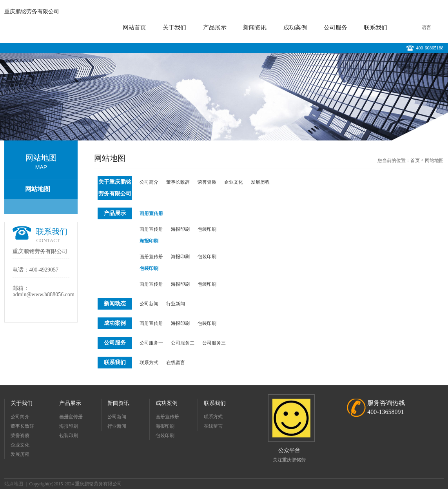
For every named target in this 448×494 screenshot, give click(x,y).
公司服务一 (151, 343)
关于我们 (174, 27)
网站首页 (134, 27)
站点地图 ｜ (17, 484)
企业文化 (234, 182)
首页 (415, 160)
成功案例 (295, 27)
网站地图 (38, 189)
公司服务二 (183, 343)
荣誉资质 (207, 182)
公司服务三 (214, 343)
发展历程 (260, 182)
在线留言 (176, 363)
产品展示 (215, 27)
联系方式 (149, 363)
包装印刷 (207, 229)
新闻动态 (115, 304)
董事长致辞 (178, 182)
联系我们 (375, 27)
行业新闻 (176, 304)
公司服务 (336, 27)
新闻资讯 (255, 27)
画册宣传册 (151, 213)
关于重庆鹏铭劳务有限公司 (115, 188)
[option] (224, 97)
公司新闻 (149, 304)
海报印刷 (180, 229)
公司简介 (149, 182)
